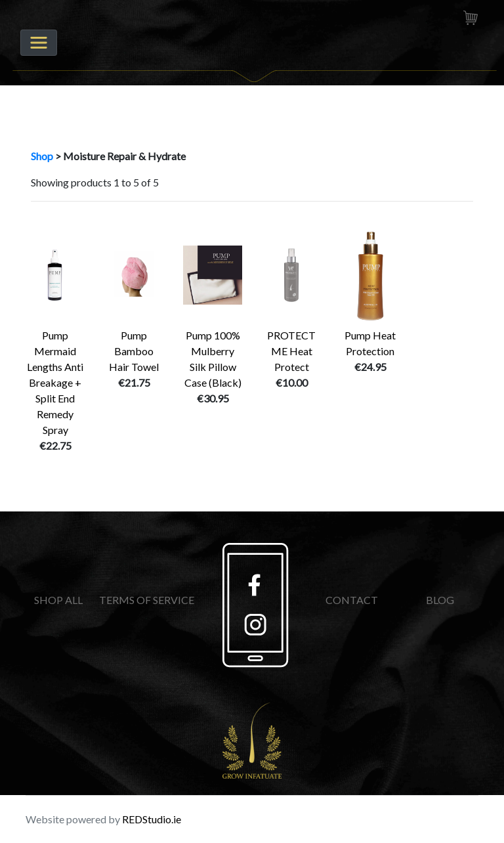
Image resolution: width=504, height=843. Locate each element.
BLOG (440, 600)
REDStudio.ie (152, 819)
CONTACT (352, 600)
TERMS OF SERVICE (147, 600)
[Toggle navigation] (39, 43)
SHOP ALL (58, 600)
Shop (42, 156)
